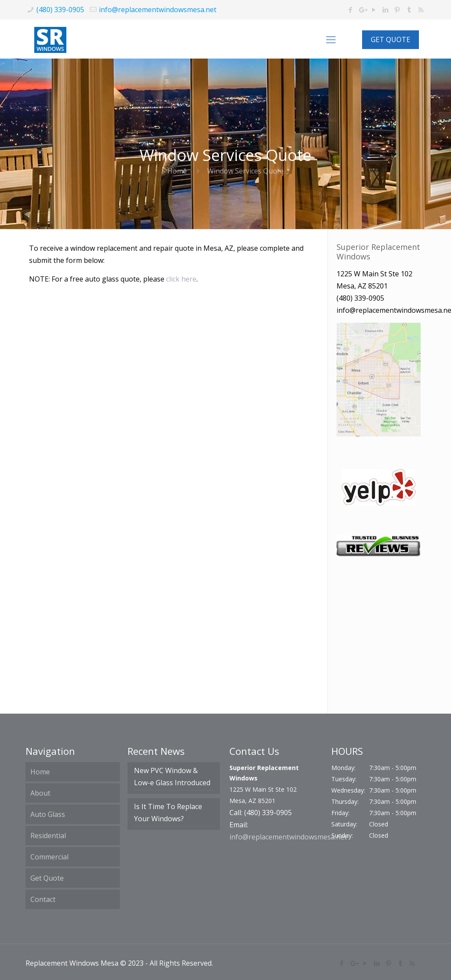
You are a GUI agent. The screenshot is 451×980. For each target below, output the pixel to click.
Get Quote (47, 878)
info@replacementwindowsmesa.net (158, 10)
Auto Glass (48, 814)
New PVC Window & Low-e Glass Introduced (172, 777)
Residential (48, 836)
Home (177, 171)
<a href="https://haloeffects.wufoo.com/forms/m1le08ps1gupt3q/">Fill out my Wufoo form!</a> (175, 498)
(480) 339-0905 (60, 10)
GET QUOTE (391, 39)
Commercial (49, 857)
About (40, 793)
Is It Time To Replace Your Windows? (168, 813)
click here (181, 279)
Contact (43, 899)
